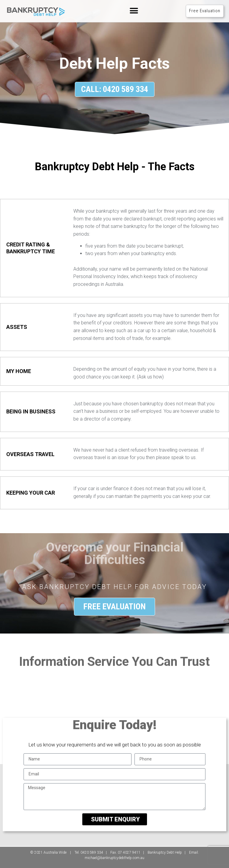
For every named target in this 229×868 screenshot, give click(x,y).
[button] (134, 11)
